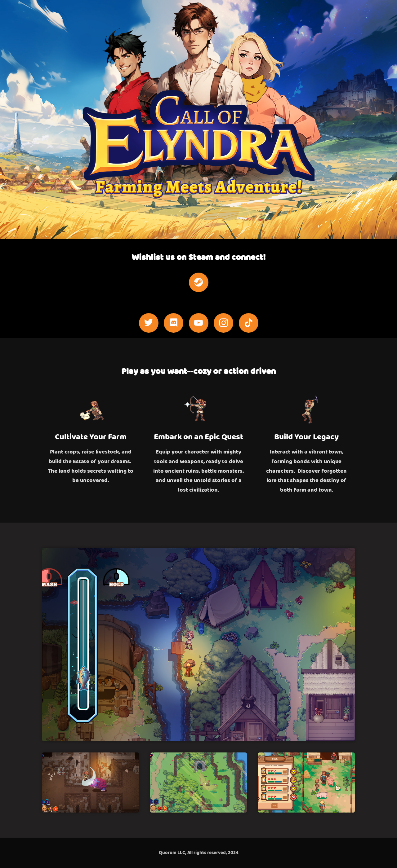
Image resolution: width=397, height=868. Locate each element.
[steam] (199, 282)
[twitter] (149, 323)
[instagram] (223, 323)
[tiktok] (249, 323)
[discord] (174, 323)
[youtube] (199, 323)
